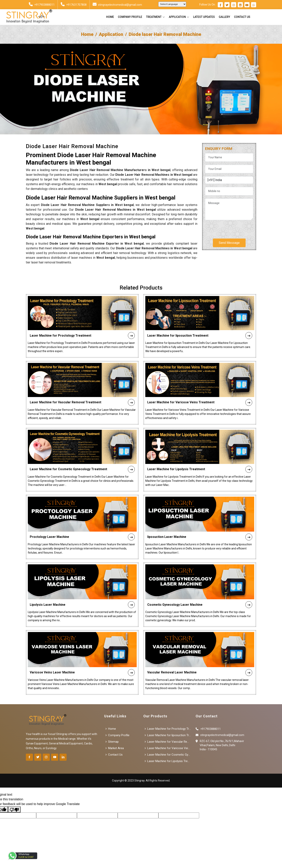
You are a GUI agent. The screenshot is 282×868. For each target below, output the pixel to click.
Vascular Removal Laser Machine (200, 659)
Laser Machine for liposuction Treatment (200, 322)
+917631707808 (74, 5)
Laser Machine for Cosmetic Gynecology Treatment (82, 456)
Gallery (224, 17)
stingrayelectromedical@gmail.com (117, 5)
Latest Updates (204, 17)
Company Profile (130, 17)
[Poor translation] (14, 809)
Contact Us (242, 17)
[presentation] (235, 228)
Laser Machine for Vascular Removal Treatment (82, 389)
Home (110, 17)
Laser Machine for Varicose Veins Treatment (200, 389)
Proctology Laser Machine (82, 523)
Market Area (116, 748)
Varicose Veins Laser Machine (82, 659)
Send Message (229, 243)
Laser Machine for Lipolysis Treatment (200, 456)
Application (111, 34)
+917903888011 (42, 5)
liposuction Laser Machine (200, 523)
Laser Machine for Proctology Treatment (82, 322)
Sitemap (113, 742)
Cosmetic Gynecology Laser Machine (200, 591)
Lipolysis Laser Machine (82, 591)
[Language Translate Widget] (172, 4)
